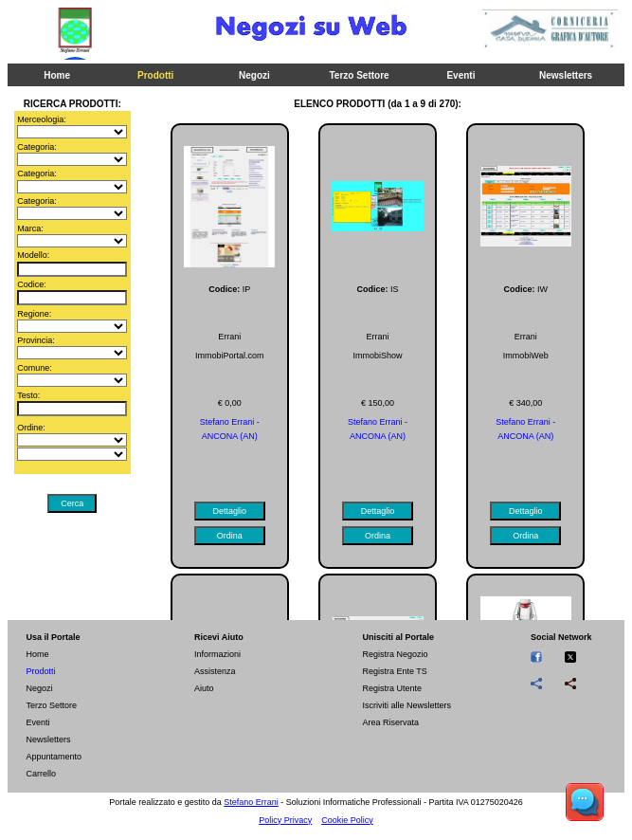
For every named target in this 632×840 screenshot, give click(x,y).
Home (57, 75)
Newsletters (566, 75)
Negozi (254, 75)
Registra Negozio (395, 654)
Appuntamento (54, 757)
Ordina (316, 141)
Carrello (42, 774)
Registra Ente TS (394, 671)
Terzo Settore (359, 75)
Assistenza (215, 671)
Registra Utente (392, 688)
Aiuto (204, 688)
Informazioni (217, 654)
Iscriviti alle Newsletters (406, 705)
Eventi (460, 75)
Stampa (227, 141)
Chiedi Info (405, 141)
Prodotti (155, 75)
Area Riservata (390, 722)
